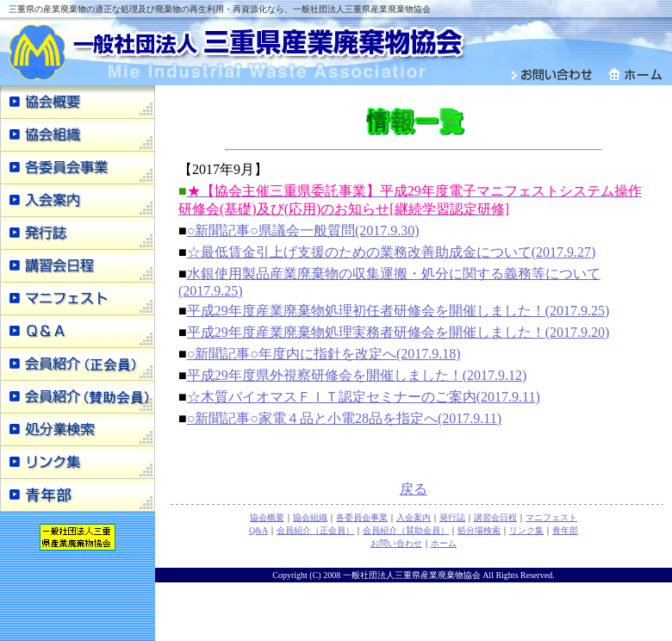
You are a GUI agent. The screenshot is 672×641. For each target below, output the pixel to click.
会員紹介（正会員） (315, 530)
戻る (414, 489)
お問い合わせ (396, 543)
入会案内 (414, 517)
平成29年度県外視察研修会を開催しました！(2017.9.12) (357, 375)
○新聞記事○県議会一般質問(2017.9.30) (303, 230)
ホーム (444, 543)
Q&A (258, 530)
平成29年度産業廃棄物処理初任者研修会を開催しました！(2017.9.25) (398, 311)
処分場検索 (479, 530)
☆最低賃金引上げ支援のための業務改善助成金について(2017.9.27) (392, 252)
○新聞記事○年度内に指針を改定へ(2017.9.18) (324, 354)
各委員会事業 (362, 517)
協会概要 (267, 517)
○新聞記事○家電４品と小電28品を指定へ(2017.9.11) (344, 418)
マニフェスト (551, 517)
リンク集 (526, 530)
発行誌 (452, 517)
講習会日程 (495, 517)
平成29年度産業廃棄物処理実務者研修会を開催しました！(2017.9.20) (398, 332)
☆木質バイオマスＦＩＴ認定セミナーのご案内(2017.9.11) (364, 397)
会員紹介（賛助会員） (406, 530)
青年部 (565, 530)
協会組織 (310, 517)
